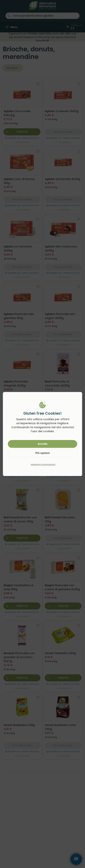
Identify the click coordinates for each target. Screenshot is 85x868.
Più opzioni (42, 453)
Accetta (42, 444)
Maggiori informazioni (43, 464)
